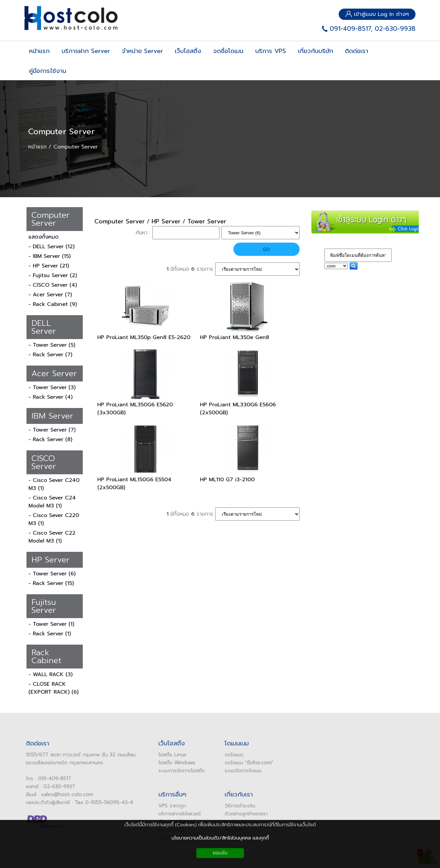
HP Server (166, 222)
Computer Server (61, 132)
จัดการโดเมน (245, 771)
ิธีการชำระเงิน (238, 806)
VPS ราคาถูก (169, 806)
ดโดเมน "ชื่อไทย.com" (247, 763)
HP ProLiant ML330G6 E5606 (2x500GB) (238, 409)
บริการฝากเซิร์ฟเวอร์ (176, 814)
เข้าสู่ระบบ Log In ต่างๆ (377, 14)
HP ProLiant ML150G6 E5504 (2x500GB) (134, 484)
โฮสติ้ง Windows (174, 763)
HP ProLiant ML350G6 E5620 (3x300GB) (135, 409)
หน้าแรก (37, 147)
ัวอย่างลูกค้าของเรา (245, 814)
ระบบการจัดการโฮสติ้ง (178, 771)
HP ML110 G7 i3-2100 (227, 480)
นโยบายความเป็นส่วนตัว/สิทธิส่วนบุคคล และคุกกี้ (220, 838)
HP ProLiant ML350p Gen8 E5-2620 (144, 337)
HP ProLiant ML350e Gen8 (235, 337)
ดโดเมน (232, 755)
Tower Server (207, 222)
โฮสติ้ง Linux (169, 755)
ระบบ (227, 771)
